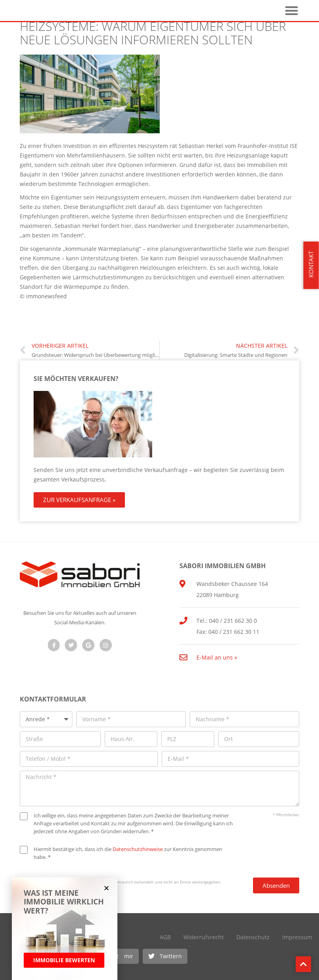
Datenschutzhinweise (138, 849)
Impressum (297, 937)
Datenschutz (253, 937)
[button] (165, 956)
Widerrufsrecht (204, 937)
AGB (165, 937)
